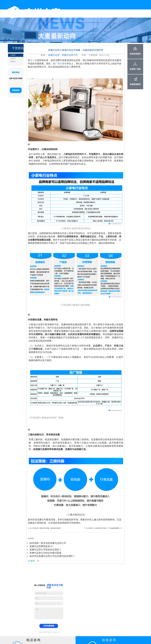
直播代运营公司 (70, 55)
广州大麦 (60, 64)
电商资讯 (13, 61)
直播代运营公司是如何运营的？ (45, 550)
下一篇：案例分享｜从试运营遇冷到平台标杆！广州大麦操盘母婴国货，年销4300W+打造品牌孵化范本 (104, 528)
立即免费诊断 (49, 626)
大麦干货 (13, 58)
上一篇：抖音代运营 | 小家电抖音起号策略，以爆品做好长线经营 (44, 528)
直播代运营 (54, 55)
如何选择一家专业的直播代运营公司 (48, 543)
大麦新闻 (13, 55)
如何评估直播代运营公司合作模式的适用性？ (52, 556)
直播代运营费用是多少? (41, 546)
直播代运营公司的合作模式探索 (45, 553)
